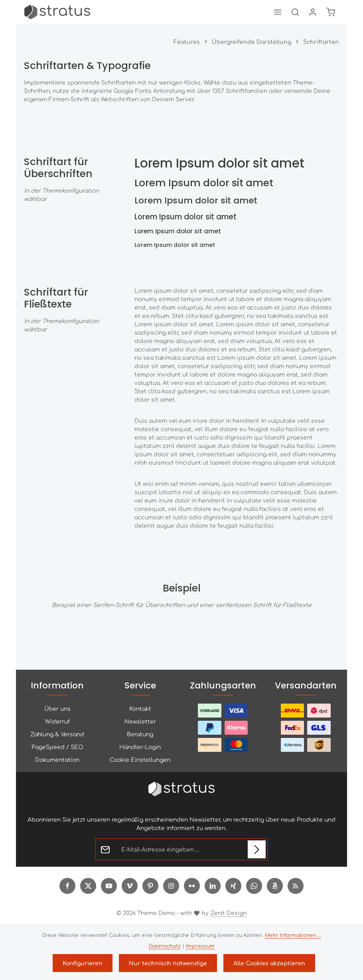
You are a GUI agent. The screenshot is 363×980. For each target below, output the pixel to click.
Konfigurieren (83, 963)
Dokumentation (57, 759)
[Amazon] (275, 886)
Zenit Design (228, 913)
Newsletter (140, 721)
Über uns (57, 708)
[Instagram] (171, 886)
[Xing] (233, 886)
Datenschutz (165, 946)
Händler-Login (140, 747)
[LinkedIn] (213, 886)
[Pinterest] (150, 886)
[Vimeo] (130, 886)
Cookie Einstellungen (140, 759)
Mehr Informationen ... (293, 935)
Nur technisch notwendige (168, 963)
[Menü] (278, 12)
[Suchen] (295, 12)
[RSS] (296, 886)
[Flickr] (192, 886)
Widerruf (57, 721)
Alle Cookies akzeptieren (269, 963)
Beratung (140, 734)
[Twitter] (88, 886)
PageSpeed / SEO (57, 747)
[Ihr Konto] (313, 12)
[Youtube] (109, 886)
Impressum (200, 946)
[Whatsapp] (254, 886)
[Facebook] (67, 886)
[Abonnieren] (257, 849)
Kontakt (140, 708)
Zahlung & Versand (57, 734)
